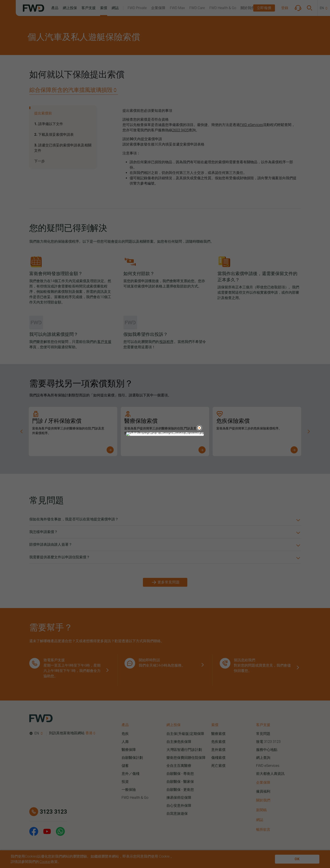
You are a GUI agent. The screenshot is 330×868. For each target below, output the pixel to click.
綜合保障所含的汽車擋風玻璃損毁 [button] (71, 90)
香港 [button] (89, 733)
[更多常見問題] (165, 582)
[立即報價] (264, 8)
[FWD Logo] (34, 8)
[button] (55, 8)
